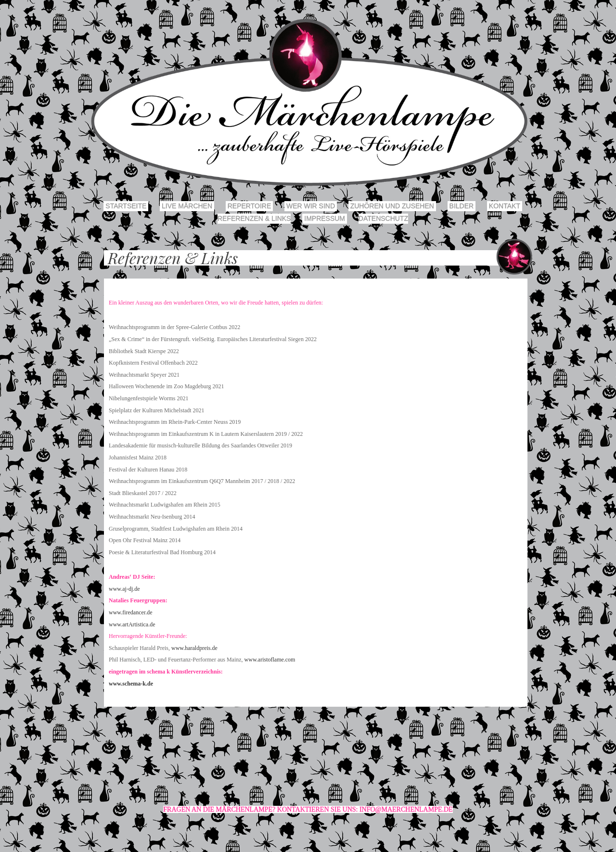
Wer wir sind (311, 206)
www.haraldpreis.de (194, 648)
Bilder (462, 206)
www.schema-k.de (131, 684)
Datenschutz (383, 218)
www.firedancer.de (131, 612)
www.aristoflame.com (270, 660)
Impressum (325, 218)
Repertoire (249, 206)
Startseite (126, 206)
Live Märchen (187, 206)
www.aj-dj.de (124, 589)
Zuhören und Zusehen (392, 206)
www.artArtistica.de (132, 624)
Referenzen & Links (254, 218)
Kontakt (505, 206)
